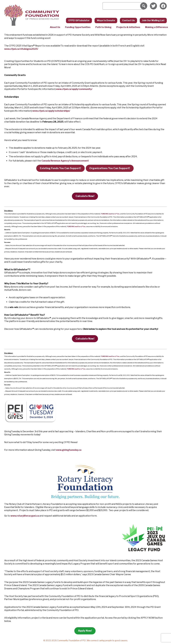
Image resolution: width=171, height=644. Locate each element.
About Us (55, 27)
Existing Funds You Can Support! (60, 168)
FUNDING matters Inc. (110, 214)
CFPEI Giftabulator (79, 20)
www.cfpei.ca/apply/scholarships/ (51, 111)
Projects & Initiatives (128, 27)
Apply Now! (85, 631)
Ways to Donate (106, 20)
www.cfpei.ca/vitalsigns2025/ (21, 49)
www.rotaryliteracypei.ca (25, 516)
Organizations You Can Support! (110, 168)
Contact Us (128, 20)
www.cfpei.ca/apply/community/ (74, 89)
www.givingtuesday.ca (69, 450)
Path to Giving (103, 27)
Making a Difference (156, 27)
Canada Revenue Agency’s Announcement (65, 161)
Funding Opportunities (78, 27)
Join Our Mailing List (153, 20)
